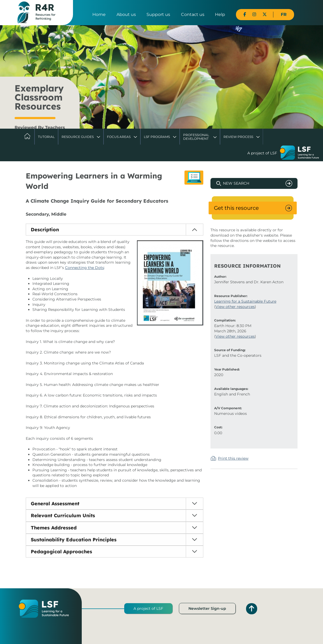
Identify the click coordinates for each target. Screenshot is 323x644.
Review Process (238, 137)
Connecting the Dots (85, 268)
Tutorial (46, 137)
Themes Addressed (54, 528)
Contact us (193, 14)
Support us (158, 14)
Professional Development (196, 137)
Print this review (233, 458)
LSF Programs (157, 137)
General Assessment (55, 504)
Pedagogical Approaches (61, 552)
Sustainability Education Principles (74, 540)
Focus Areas (119, 137)
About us (126, 14)
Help (220, 14)
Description (45, 230)
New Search (236, 183)
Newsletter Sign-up (207, 608)
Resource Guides (78, 137)
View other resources (235, 307)
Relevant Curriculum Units (63, 515)
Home (99, 14)
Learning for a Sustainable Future (245, 301)
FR (284, 14)
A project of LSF (148, 608)
